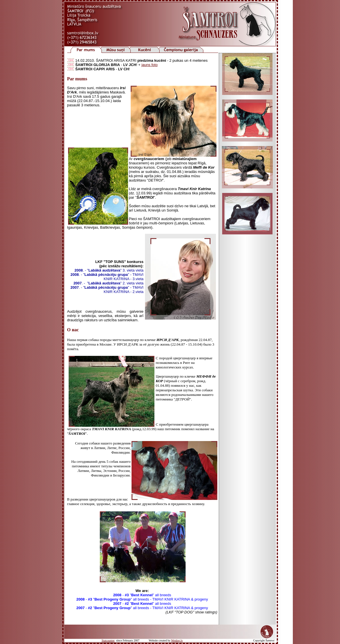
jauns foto (150, 65)
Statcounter (108, 640)
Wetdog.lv (177, 640)
